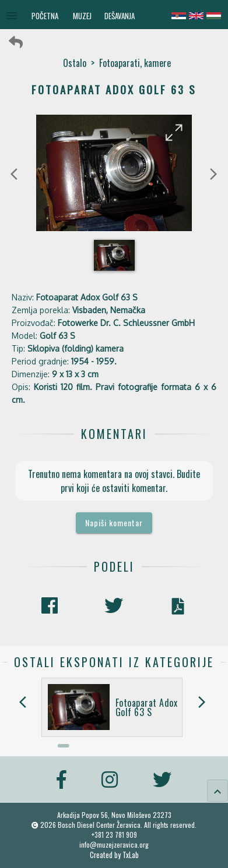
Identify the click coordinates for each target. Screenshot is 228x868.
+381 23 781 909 (114, 835)
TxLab (131, 855)
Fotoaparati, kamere (135, 63)
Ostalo (75, 63)
